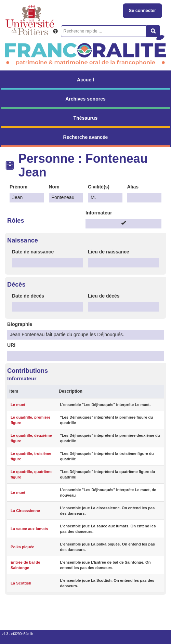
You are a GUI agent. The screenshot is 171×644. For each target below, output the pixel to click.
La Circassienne (25, 511)
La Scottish (21, 583)
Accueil (85, 80)
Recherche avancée (86, 137)
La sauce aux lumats (29, 529)
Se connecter (142, 11)
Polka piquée (22, 547)
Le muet (18, 405)
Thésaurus (86, 118)
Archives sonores (85, 99)
